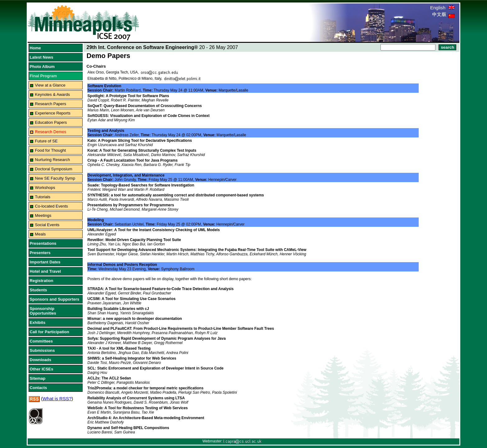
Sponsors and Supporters (55, 299)
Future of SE (46, 141)
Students (39, 290)
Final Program (43, 76)
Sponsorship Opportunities (43, 311)
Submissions (42, 350)
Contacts (39, 388)
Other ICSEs (42, 369)
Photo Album (42, 67)
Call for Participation (50, 332)
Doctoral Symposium (54, 169)
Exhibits (38, 323)
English (442, 8)
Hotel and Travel (45, 271)
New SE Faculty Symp (55, 178)
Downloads (41, 360)
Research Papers (51, 104)
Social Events (47, 225)
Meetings (43, 215)
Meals (41, 234)
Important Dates (45, 262)
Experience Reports (53, 113)
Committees (41, 341)
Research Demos (51, 132)
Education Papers (51, 122)
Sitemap (38, 378)
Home (35, 48)
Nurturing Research (53, 160)
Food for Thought (51, 150)
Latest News (42, 57)
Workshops (45, 188)
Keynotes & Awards (53, 94)
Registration (42, 281)
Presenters (40, 253)
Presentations (43, 243)
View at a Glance (50, 85)
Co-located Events (52, 206)
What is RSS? (57, 399)
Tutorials (43, 197)
